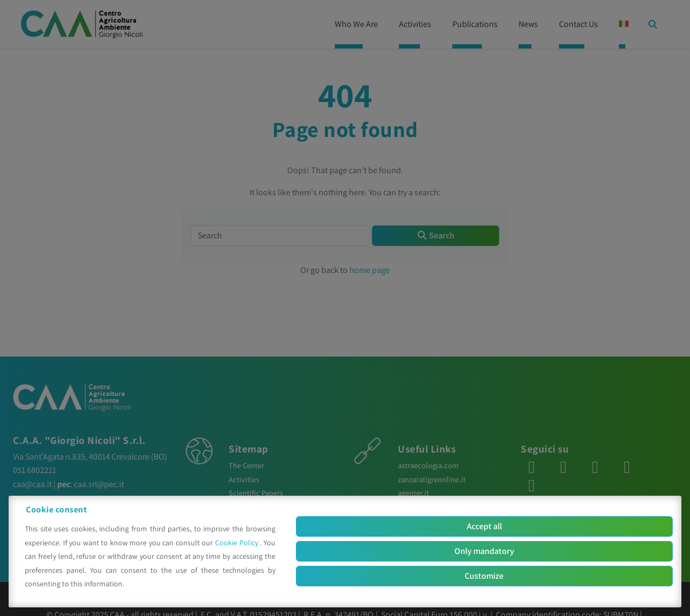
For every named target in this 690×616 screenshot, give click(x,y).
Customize (484, 576)
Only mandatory (484, 551)
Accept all (484, 526)
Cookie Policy (237, 543)
